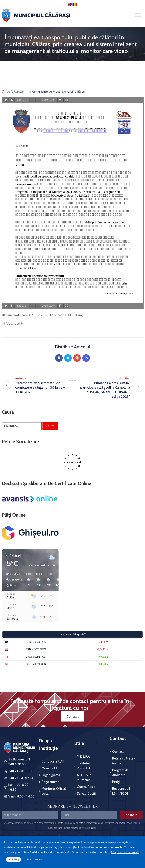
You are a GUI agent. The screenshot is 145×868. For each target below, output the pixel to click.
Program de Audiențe (120, 773)
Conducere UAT (53, 761)
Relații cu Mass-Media (123, 761)
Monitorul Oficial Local (54, 791)
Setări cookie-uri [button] (35, 859)
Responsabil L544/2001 (121, 791)
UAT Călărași (76, 92)
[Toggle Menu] (138, 15)
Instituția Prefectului (85, 766)
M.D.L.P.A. (84, 756)
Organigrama (51, 775)
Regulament (50, 782)
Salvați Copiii (86, 794)
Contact (118, 752)
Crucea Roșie (86, 787)
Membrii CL (50, 768)
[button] (13, 580)
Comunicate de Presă (46, 92)
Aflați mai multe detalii (125, 852)
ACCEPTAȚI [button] (14, 859)
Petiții (116, 782)
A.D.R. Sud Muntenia (84, 777)
